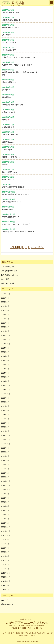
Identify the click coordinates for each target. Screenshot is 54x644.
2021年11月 (6, 485)
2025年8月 (5, 302)
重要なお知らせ (7, 604)
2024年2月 (5, 377)
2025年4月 (5, 319)
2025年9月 (5, 298)
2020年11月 (6, 531)
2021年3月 (5, 515)
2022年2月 (5, 473)
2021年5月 (5, 506)
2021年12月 (6, 481)
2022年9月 (5, 448)
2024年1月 (5, 381)
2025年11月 (6, 294)
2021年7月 (5, 498)
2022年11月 (6, 440)
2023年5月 (5, 415)
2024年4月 (5, 369)
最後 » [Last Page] (41, 247)
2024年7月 (5, 356)
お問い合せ (45, 633)
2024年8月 (5, 352)
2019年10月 (6, 581)
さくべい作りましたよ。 (10, 267)
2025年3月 (5, 323)
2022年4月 (5, 469)
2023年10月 (6, 394)
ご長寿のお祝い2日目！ (10, 271)
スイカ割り (5, 279)
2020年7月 (5, 548)
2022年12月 (6, 435)
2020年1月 (5, 569)
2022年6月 (5, 460)
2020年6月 (5, 552)
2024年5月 (5, 365)
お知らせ (4, 600)
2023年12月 (6, 385)
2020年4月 (5, 560)
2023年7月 (5, 406)
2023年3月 (5, 423)
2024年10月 (6, 344)
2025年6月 (5, 310)
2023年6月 (5, 410)
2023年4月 (5, 419)
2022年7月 (5, 456)
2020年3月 (5, 565)
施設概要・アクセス (25, 633)
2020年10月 (6, 535)
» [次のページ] (35, 247)
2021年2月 (5, 519)
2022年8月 (5, 452)
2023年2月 (5, 427)
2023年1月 (5, 431)
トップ (4, 633)
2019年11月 (6, 577)
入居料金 (37, 633)
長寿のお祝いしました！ (10, 275)
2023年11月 (6, 390)
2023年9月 (5, 398)
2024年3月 (5, 373)
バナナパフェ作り (8, 283)
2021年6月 (5, 502)
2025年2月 (5, 327)
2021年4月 (5, 510)
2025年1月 (5, 331)
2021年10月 (6, 490)
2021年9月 (5, 494)
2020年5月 (5, 556)
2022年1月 (5, 477)
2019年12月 (6, 573)
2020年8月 (5, 544)
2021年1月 (5, 523)
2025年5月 (5, 315)
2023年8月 (5, 402)
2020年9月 (5, 540)
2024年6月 (5, 360)
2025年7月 (5, 306)
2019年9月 (5, 585)
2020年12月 (6, 527)
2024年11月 (6, 340)
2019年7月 (5, 590)
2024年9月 (5, 348)
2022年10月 (6, 444)
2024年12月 (6, 335)
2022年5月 (5, 465)
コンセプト (12, 633)
